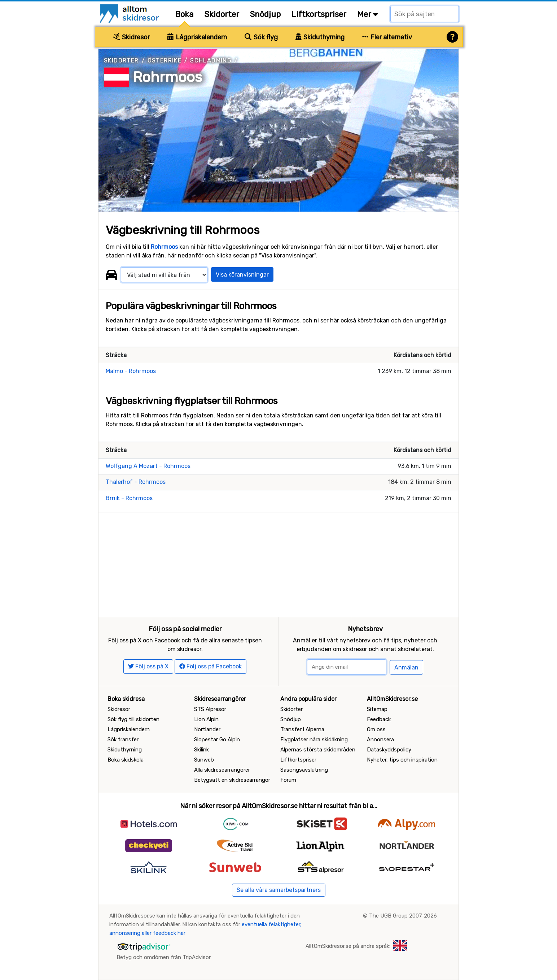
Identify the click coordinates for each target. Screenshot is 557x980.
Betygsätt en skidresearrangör (232, 780)
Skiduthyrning (320, 37)
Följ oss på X (148, 666)
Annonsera (380, 740)
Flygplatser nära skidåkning (314, 740)
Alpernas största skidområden (318, 750)
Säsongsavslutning (304, 770)
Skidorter (222, 14)
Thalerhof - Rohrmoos (136, 482)
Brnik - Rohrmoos (129, 498)
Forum (288, 780)
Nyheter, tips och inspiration (402, 760)
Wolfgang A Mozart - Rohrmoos (148, 466)
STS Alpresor (210, 709)
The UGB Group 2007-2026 (403, 916)
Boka (185, 14)
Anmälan (406, 667)
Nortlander (207, 729)
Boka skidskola (126, 760)
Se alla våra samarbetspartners (279, 890)
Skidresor (131, 37)
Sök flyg (261, 37)
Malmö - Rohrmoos (131, 371)
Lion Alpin (206, 719)
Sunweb (204, 760)
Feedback (379, 719)
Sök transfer (123, 740)
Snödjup (265, 14)
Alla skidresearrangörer (222, 770)
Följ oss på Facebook (210, 666)
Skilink (201, 750)
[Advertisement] (278, 563)
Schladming (211, 60)
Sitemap (377, 709)
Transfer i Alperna (302, 729)
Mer (368, 14)
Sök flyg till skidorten (133, 719)
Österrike (165, 60)
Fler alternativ (387, 37)
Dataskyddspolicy (389, 750)
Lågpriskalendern (197, 37)
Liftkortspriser (319, 14)
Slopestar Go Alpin (217, 740)
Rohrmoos (168, 77)
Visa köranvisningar (242, 275)
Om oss (376, 729)
